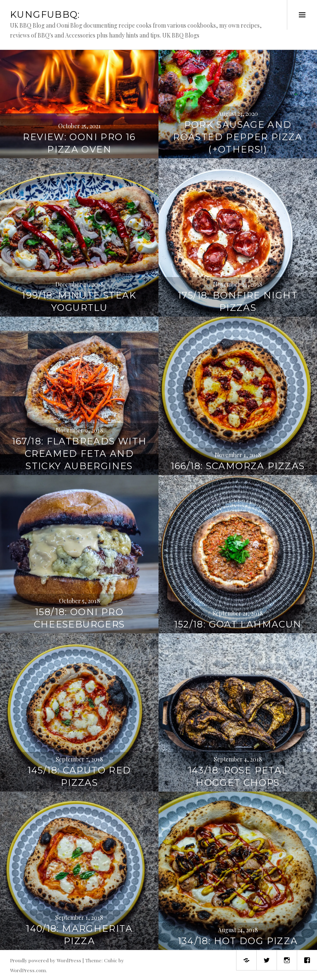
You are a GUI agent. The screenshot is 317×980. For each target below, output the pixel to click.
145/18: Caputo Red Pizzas (79, 777)
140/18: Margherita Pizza (79, 935)
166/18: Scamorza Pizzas (238, 466)
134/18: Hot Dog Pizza (238, 941)
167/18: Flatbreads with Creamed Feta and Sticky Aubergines (79, 454)
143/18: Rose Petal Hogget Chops (238, 777)
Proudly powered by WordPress (46, 960)
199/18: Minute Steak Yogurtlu (79, 302)
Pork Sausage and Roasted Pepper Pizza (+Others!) (238, 137)
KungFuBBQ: (45, 15)
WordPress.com (28, 970)
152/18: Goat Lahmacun (238, 624)
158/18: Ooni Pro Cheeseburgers (79, 618)
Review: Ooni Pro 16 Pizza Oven (79, 143)
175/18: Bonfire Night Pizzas (238, 302)
